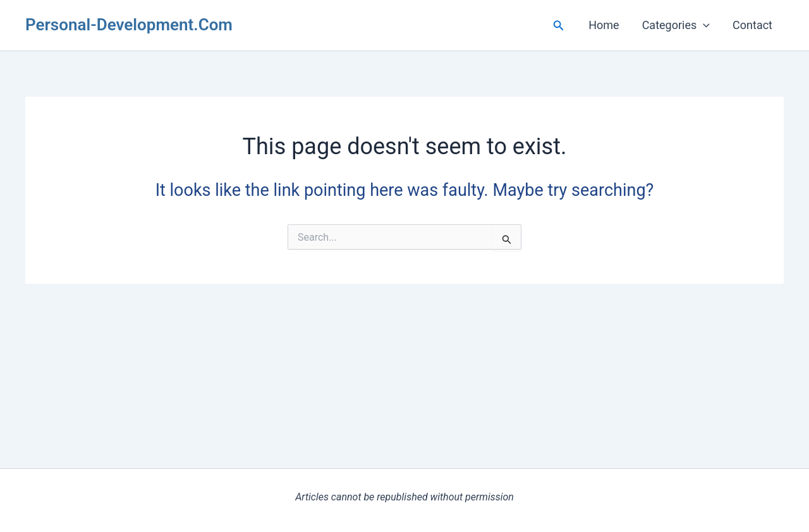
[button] (559, 26)
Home (604, 25)
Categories (676, 25)
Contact (752, 25)
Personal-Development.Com (129, 25)
